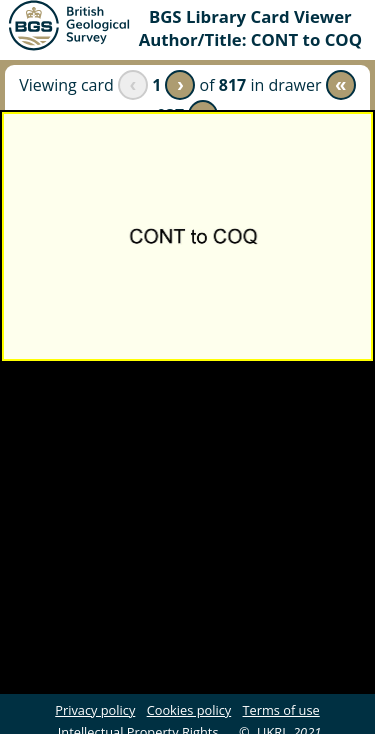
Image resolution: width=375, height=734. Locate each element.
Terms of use (281, 710)
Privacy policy (95, 710)
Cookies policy (189, 710)
